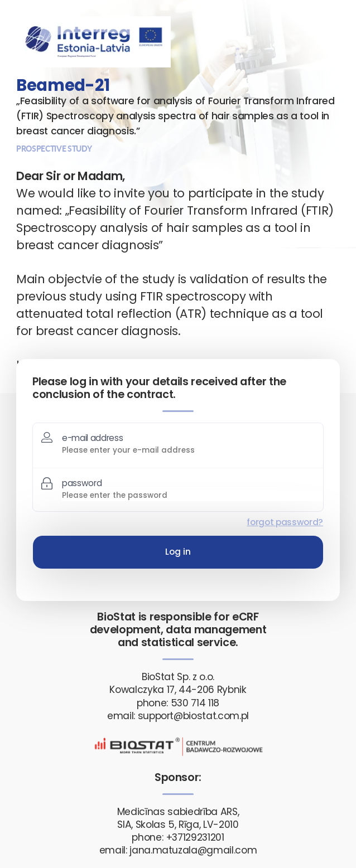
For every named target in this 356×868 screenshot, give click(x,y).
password (82, 483)
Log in (178, 552)
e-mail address (92, 438)
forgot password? (285, 522)
